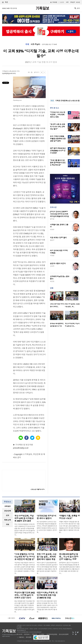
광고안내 (27, 634)
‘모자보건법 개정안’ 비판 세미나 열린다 (46, 517)
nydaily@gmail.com (9, 73)
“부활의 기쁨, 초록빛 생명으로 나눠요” (69, 517)
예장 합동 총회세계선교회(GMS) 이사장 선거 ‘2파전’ (58, 151)
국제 (27, 44)
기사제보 (42, 634)
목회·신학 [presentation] (7, 520)
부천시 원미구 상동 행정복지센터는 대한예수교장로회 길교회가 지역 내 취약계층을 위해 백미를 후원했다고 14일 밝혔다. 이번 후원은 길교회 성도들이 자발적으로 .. (47, 568)
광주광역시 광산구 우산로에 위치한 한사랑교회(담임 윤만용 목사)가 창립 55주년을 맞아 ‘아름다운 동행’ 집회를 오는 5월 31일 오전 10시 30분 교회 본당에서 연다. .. (70, 568)
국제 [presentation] (8, 524)
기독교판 (55, 2)
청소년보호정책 (64, 634)
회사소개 (19, 634)
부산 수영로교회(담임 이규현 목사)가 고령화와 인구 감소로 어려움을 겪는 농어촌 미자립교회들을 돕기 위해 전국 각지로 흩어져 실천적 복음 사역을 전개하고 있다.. (25, 530)
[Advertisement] (65, 83)
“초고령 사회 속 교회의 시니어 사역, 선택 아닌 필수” (57, 127)
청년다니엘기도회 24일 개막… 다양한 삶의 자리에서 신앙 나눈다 (25, 595)
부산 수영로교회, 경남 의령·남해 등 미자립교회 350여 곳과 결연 (24, 518)
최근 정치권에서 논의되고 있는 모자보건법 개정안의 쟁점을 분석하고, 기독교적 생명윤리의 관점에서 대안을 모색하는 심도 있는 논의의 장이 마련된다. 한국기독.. (47, 527)
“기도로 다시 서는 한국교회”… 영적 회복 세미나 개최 (57, 115)
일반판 (62, 2)
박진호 (52, 281)
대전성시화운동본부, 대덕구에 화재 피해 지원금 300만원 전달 (47, 595)
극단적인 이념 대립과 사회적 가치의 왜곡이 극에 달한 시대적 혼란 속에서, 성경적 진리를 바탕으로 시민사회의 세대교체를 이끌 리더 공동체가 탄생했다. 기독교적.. (25, 568)
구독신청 (72, 2)
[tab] (7, 506)
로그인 (78, 2)
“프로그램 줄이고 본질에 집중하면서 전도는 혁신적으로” (58, 163)
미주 (67, 2)
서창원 (52, 255)
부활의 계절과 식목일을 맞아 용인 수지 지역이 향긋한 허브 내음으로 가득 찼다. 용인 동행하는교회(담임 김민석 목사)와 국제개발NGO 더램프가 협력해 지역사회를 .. (69, 527)
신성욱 (52, 266)
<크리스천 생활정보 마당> (38, 489)
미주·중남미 (35, 44)
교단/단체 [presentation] (7, 511)
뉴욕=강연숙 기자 (14, 71)
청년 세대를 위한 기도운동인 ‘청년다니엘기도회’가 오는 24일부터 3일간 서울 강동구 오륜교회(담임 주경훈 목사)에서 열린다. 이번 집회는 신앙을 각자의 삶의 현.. (25, 606)
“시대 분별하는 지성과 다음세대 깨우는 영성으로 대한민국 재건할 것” (25, 557)
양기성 (52, 219)
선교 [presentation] (8, 515)
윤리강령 (29, 637)
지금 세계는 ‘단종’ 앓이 (58, 238)
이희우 (52, 230)
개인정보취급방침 (52, 634)
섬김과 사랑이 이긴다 (58, 263)
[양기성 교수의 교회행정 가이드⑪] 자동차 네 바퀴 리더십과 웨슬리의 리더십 (59, 214)
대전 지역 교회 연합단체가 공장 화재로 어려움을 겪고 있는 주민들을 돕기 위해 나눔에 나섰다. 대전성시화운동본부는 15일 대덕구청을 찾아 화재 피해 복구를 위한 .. (47, 606)
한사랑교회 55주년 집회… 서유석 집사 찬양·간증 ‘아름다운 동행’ (69, 557)
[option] (57, 300)
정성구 (52, 240)
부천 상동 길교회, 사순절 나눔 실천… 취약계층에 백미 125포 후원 (47, 557)
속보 (52, 101)
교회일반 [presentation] (7, 506)
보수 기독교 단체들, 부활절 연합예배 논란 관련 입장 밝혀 (58, 139)
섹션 (5, 2)
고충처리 (21, 637)
